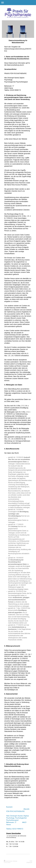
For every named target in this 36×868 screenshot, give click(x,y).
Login (31, 861)
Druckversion (8, 861)
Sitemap (15, 861)
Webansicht (29, 862)
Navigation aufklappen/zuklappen (18, 3)
